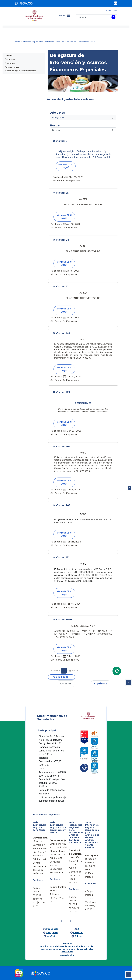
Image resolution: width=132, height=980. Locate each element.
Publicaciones (12, 67)
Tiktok (79, 936)
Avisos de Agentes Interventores (20, 71)
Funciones (10, 63)
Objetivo (9, 55)
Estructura (10, 59)
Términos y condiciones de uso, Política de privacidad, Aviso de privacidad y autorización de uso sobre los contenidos (67, 949)
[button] (62, 677)
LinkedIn (78, 933)
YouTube (52, 936)
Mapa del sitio (67, 955)
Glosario (67, 943)
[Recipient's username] (80, 130)
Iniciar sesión (112, 11)
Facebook (52, 929)
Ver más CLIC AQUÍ (66, 166)
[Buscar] (93, 17)
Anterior (56, 671)
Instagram (52, 933)
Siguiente (73, 671)
